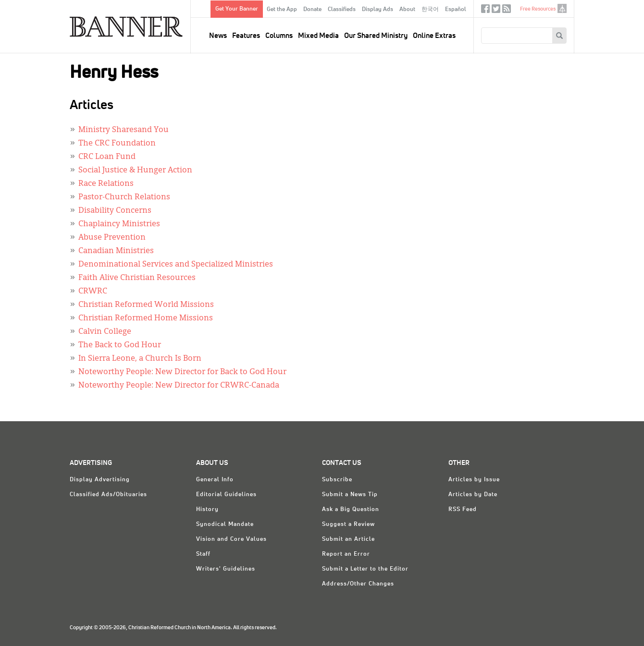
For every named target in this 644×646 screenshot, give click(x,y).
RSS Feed (463, 510)
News (218, 36)
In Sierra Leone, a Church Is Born (140, 359)
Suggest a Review (348, 524)
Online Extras (434, 36)
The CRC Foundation (117, 144)
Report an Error (346, 554)
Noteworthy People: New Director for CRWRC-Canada (179, 386)
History (207, 510)
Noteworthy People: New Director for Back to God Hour (182, 372)
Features (246, 36)
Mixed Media (318, 36)
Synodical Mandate (225, 524)
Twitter (496, 11)
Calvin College (105, 332)
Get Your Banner (237, 9)
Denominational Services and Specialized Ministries (176, 265)
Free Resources (538, 9)
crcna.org (562, 8)
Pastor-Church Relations (124, 197)
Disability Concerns (115, 211)
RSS (507, 11)
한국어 (430, 10)
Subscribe (337, 480)
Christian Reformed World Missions (146, 305)
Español (456, 10)
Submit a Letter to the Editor (365, 569)
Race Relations (106, 184)
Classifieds (342, 10)
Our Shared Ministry (376, 36)
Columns (279, 36)
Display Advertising (100, 480)
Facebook (485, 11)
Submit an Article (348, 539)
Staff (203, 554)
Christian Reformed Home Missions (146, 318)
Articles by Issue (474, 480)
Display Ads (378, 10)
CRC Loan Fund (107, 157)
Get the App (282, 10)
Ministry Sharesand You (124, 130)
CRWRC (93, 292)
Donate (312, 10)
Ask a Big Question (351, 510)
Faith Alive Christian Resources (137, 278)
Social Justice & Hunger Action (135, 171)
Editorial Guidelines (226, 495)
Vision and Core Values (231, 539)
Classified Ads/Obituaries (108, 495)
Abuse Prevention (112, 238)
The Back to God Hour (120, 345)
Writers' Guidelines (226, 569)
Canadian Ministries (116, 251)
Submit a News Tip (350, 495)
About (407, 10)
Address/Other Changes (358, 584)
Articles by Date (473, 495)
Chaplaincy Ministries (119, 224)
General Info (215, 480)
